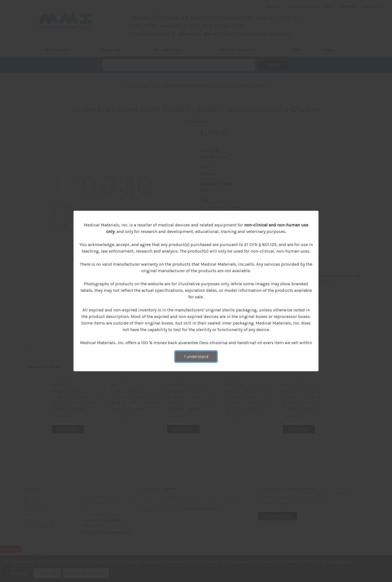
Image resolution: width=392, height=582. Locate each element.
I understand (196, 357)
